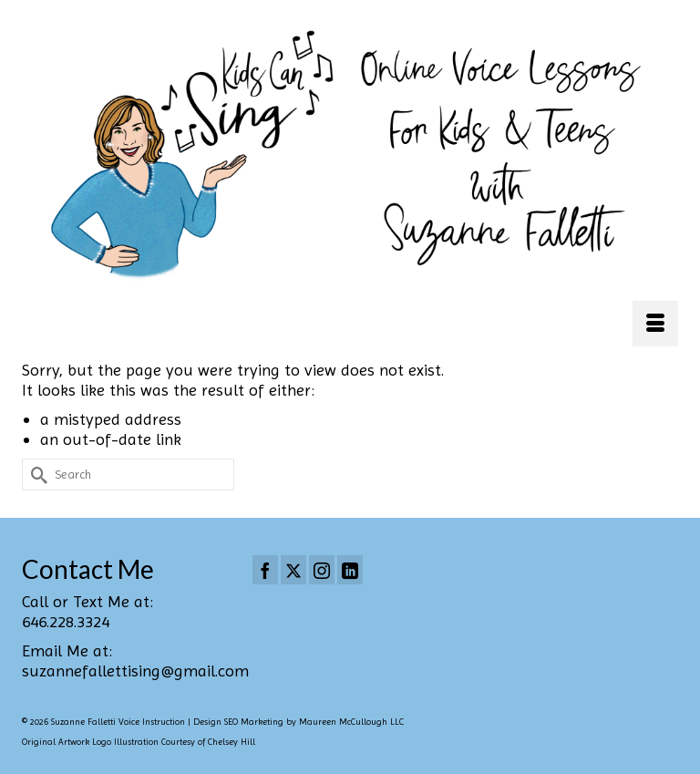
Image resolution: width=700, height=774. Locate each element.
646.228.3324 (66, 621)
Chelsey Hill (232, 742)
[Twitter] (293, 570)
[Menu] (655, 324)
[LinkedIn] (350, 570)
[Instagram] (322, 570)
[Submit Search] (36, 475)
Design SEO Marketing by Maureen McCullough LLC (299, 722)
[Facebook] (265, 570)
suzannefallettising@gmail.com (135, 671)
